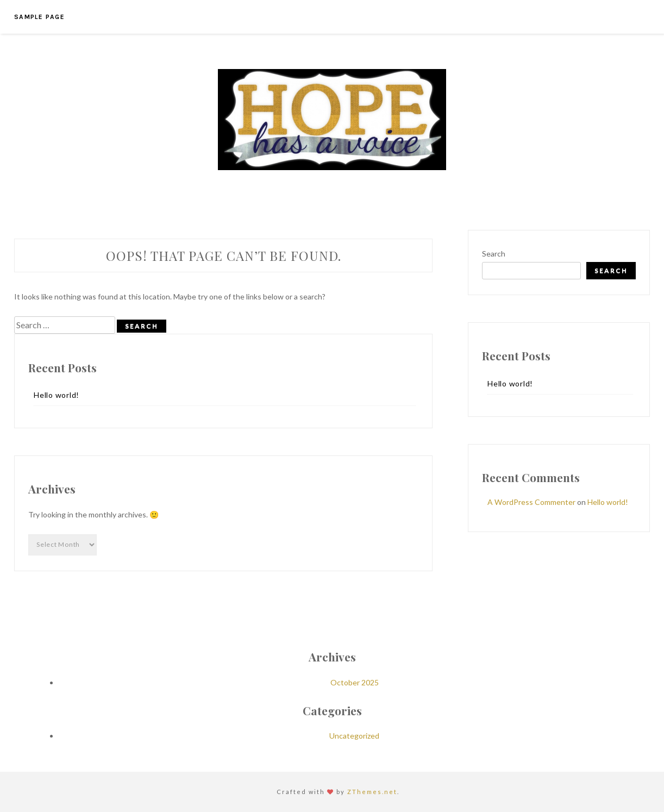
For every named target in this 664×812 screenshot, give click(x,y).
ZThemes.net (372, 792)
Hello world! (57, 395)
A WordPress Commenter (531, 502)
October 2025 (355, 682)
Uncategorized (354, 736)
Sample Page (39, 17)
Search (494, 254)
